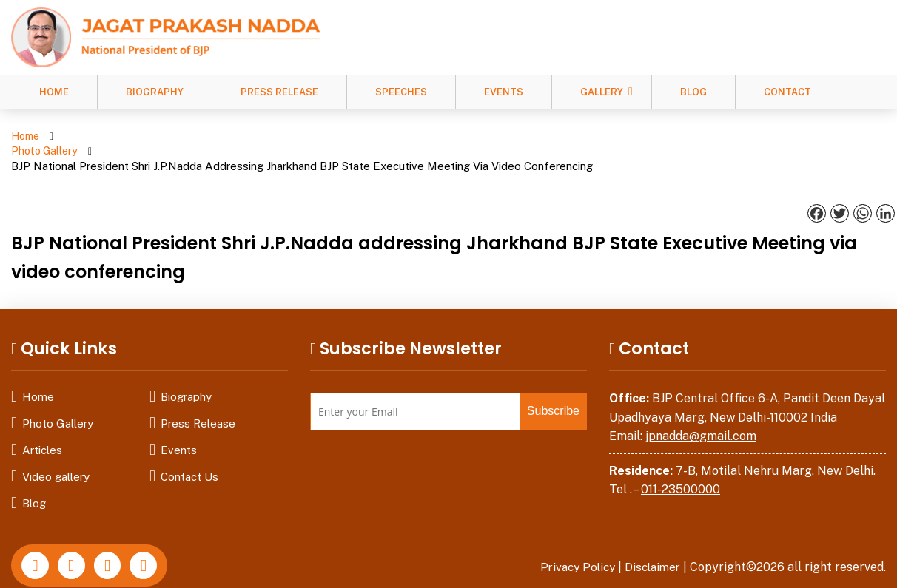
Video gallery (56, 447)
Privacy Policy (571, 537)
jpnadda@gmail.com (701, 406)
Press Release (279, 92)
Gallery (602, 92)
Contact (787, 92)
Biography (155, 92)
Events (504, 92)
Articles (42, 420)
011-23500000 (681, 460)
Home (54, 92)
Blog (693, 92)
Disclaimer (651, 537)
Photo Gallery (101, 136)
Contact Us (189, 447)
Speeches (401, 92)
